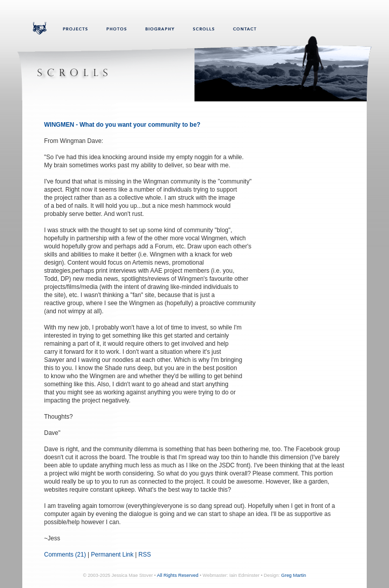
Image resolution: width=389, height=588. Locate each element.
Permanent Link (112, 555)
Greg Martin (294, 575)
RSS (145, 555)
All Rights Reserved (178, 575)
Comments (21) (65, 555)
